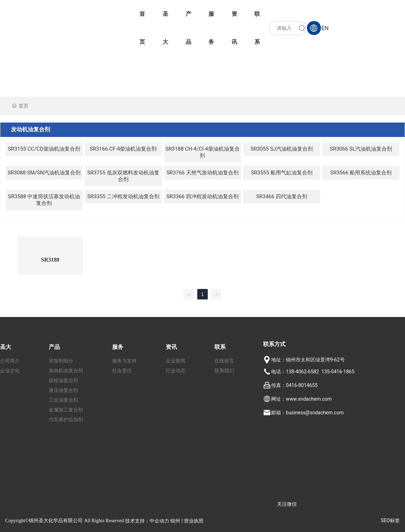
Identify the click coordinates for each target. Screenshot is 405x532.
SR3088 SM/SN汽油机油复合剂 (44, 173)
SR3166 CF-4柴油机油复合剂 (123, 149)
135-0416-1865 (338, 372)
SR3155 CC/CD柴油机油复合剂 (44, 149)
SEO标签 (390, 520)
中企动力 (159, 521)
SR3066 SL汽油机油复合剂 (361, 149)
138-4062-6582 (302, 372)
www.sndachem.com (309, 399)
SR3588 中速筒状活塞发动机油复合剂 (44, 200)
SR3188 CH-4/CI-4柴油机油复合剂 (202, 152)
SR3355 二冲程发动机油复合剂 (123, 196)
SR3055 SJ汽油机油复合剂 (282, 149)
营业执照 (194, 521)
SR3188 (50, 260)
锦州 (175, 521)
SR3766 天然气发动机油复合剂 (202, 173)
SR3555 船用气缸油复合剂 (282, 173)
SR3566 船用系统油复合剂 (361, 173)
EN (325, 28)
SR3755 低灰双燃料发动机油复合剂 (123, 176)
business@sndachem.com (315, 413)
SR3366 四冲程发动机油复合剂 (202, 196)
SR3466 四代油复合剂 (282, 196)
